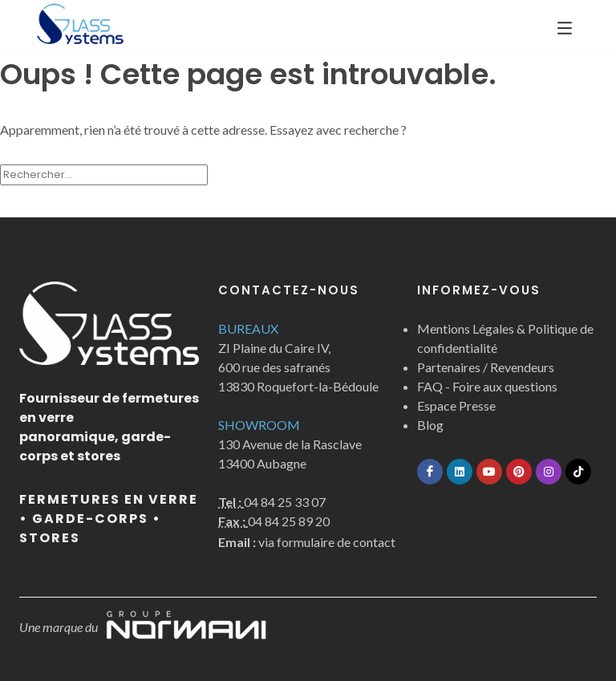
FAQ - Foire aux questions (487, 386)
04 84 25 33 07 (285, 502)
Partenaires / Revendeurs (486, 367)
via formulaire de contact (307, 542)
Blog (430, 425)
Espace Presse (456, 405)
